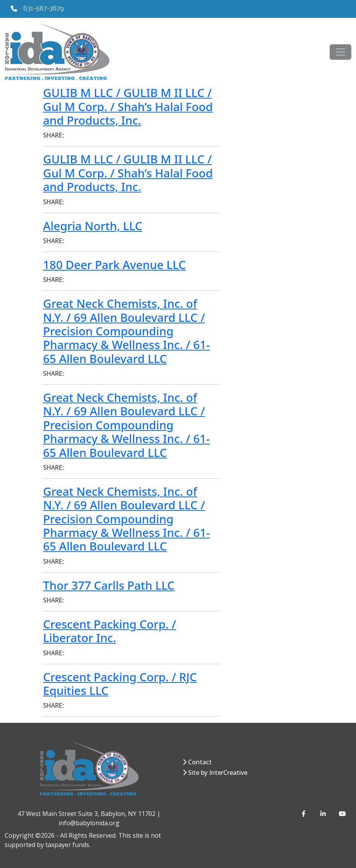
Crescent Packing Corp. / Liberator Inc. (110, 631)
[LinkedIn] (323, 814)
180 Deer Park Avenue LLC (114, 265)
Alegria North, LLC (93, 226)
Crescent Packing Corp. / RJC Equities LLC (120, 684)
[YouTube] (342, 814)
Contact (200, 762)
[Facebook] (305, 814)
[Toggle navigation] (340, 52)
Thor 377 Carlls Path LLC (109, 585)
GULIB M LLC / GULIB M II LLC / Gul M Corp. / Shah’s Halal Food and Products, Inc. (128, 107)
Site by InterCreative (218, 773)
